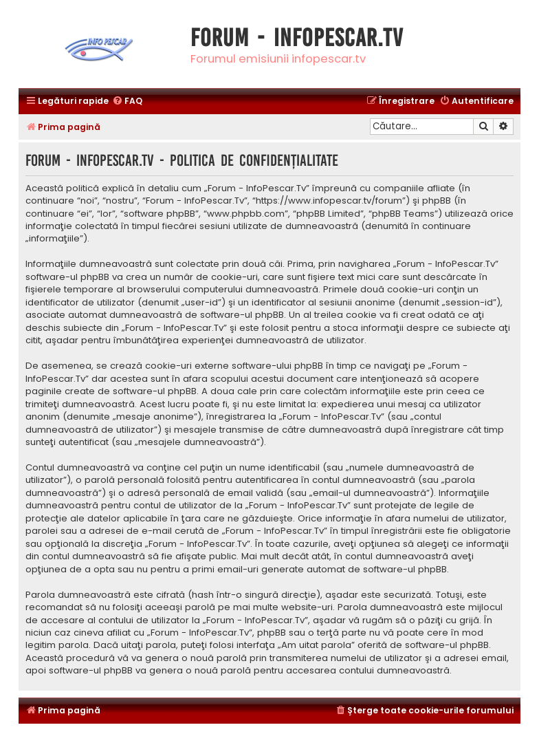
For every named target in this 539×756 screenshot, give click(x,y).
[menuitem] (127, 101)
